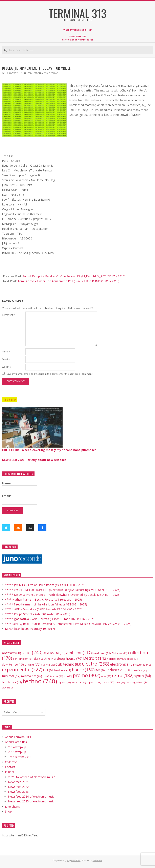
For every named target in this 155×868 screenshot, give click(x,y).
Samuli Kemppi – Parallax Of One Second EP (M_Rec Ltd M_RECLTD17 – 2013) (74, 276)
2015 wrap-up (17, 752)
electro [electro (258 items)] (96, 664)
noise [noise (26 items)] (58, 676)
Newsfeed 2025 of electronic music (31, 801)
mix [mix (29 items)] (47, 676)
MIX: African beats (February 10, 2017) (30, 629)
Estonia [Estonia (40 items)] (144, 665)
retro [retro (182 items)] (123, 675)
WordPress (97, 860)
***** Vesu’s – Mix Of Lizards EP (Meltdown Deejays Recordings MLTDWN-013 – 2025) (63, 590)
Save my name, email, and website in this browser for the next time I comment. (50, 374)
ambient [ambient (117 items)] (79, 653)
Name (6, 352)
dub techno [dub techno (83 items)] (68, 664)
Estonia (38, 73)
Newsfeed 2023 (18, 792)
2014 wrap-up (17, 747)
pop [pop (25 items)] (68, 676)
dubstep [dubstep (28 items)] (48, 665)
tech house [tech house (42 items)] (12, 682)
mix (46, 73)
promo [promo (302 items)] (87, 675)
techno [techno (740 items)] (40, 681)
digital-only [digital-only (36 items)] (117, 659)
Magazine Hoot (73, 860)
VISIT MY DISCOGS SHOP (77, 30)
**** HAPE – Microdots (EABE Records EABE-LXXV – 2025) (44, 609)
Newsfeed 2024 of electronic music (31, 796)
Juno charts (12, 807)
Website (6, 367)
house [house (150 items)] (83, 670)
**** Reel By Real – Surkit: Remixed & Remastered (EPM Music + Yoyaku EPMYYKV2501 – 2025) (68, 624)
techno (54, 73)
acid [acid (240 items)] (32, 652)
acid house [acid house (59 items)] (54, 653)
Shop (8, 811)
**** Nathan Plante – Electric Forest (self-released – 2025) (43, 599)
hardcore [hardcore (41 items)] (63, 670)
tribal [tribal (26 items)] (120, 682)
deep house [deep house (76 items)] (70, 658)
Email (6, 359)
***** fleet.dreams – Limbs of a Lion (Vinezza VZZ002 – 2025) (46, 604)
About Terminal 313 (18, 737)
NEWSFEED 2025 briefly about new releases (78, 38)
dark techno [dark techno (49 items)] (45, 659)
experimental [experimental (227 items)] (22, 670)
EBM (30, 73)
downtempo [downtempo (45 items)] (13, 664)
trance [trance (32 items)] (108, 682)
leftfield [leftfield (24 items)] (140, 670)
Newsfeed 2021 (18, 782)
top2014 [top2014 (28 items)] (94, 682)
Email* (20, 499)
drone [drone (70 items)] (32, 664)
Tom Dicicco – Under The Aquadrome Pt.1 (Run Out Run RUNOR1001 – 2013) (68, 281)
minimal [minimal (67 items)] (11, 676)
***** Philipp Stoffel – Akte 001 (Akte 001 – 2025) (38, 614)
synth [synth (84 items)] (143, 676)
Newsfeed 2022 (18, 787)
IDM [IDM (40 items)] (101, 670)
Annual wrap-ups (16, 742)
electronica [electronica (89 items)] (123, 664)
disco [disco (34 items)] (133, 659)
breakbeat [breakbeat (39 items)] (102, 653)
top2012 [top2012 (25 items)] (64, 682)
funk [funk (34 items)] (48, 670)
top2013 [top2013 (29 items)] (79, 682)
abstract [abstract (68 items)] (12, 653)
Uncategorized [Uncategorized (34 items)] (137, 682)
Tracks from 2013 (20, 757)
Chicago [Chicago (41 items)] (119, 653)
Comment (8, 315)
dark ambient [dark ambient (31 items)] (23, 659)
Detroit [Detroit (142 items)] (95, 658)
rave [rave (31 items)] (106, 676)
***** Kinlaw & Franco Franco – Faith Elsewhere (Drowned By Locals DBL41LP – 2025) (63, 595)
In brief (10, 772)
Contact (10, 767)
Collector (11, 762)
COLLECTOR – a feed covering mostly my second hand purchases (49, 450)
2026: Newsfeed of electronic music (31, 777)
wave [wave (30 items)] (7, 687)
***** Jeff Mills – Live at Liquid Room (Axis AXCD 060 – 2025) (45, 585)
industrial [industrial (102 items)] (120, 670)
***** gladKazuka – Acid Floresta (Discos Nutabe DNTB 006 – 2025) (50, 619)
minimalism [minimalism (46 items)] (32, 676)
